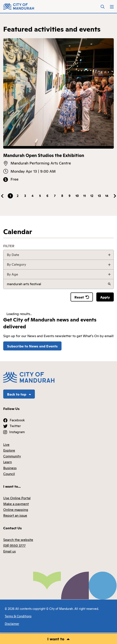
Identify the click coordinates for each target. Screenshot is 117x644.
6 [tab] (47, 196)
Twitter (15, 426)
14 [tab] (107, 196)
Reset (82, 297)
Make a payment (16, 504)
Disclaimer (12, 623)
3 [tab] (25, 196)
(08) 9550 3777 (14, 545)
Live (6, 444)
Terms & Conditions (18, 616)
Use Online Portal (17, 498)
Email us (9, 551)
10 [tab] (77, 196)
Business (10, 468)
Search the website (18, 539)
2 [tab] (18, 196)
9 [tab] (70, 196)
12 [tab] (92, 196)
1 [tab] (10, 196)
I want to (56, 639)
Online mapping (16, 509)
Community (12, 456)
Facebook (17, 420)
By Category (16, 264)
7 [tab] (55, 196)
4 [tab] (33, 196)
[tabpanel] (58, 110)
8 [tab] (62, 196)
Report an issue (15, 515)
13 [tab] (99, 196)
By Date (13, 254)
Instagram (17, 432)
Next (115, 196)
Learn (8, 462)
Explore (9, 450)
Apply (105, 297)
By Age (12, 274)
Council (9, 473)
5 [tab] (40, 196)
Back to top (19, 394)
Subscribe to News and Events (32, 346)
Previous (2, 196)
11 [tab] (85, 196)
